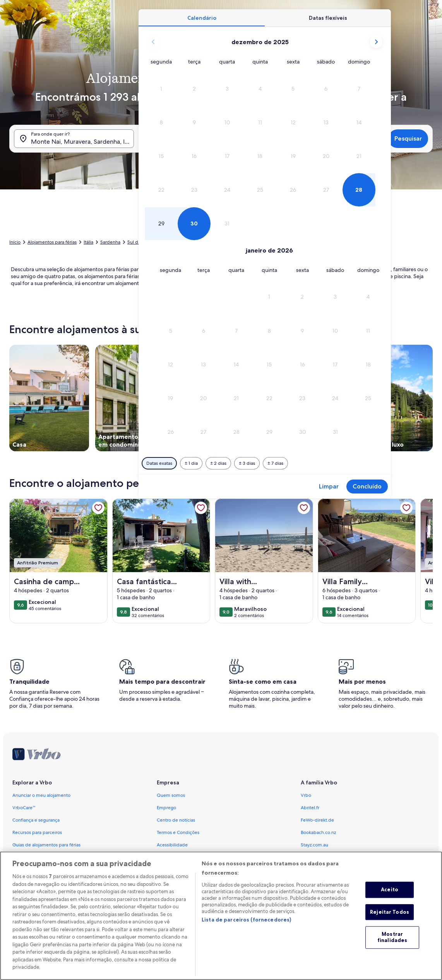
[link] (98, 508)
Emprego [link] (166, 808)
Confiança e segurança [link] (36, 820)
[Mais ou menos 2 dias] (218, 463)
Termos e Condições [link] (178, 832)
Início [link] (15, 242)
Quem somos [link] (171, 795)
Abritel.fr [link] (310, 808)
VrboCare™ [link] (24, 808)
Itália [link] (88, 242)
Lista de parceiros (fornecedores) (246, 932)
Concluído (367, 486)
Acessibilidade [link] (172, 845)
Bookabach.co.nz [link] (318, 832)
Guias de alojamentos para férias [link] (46, 845)
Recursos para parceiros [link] (37, 832)
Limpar (329, 486)
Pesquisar (408, 138)
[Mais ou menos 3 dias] (247, 463)
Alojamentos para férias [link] (52, 242)
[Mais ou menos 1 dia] (191, 463)
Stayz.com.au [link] (314, 845)
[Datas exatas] (159, 463)
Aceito (390, 902)
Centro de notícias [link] (176, 820)
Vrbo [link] (306, 795)
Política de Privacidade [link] (181, 857)
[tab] (202, 18)
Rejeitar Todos (390, 924)
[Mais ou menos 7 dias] (275, 463)
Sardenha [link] (110, 242)
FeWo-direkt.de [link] (317, 820)
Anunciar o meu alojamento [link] (41, 795)
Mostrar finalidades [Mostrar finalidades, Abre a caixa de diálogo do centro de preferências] (392, 949)
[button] (161, 89)
